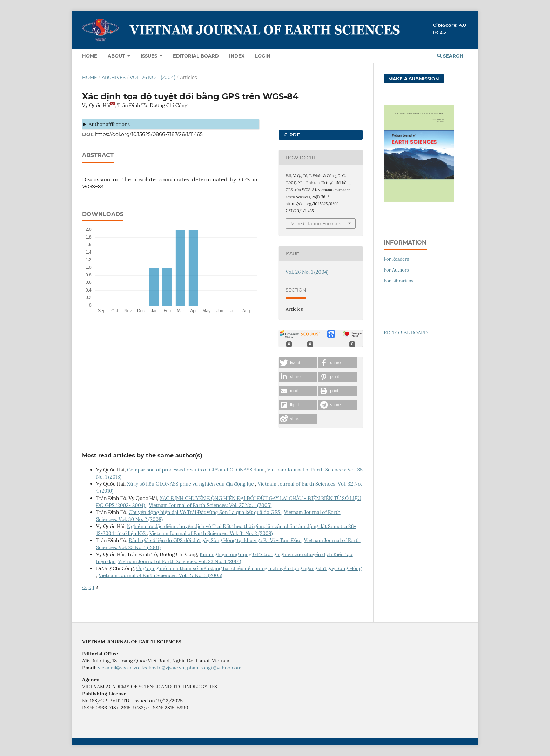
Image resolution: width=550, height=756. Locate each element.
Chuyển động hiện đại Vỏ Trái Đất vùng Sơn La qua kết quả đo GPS (205, 512)
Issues (150, 56)
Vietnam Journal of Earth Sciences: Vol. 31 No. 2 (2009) (211, 533)
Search (450, 56)
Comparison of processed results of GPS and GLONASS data (196, 470)
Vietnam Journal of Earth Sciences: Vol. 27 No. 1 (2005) (210, 505)
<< (85, 587)
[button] (298, 363)
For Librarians (399, 281)
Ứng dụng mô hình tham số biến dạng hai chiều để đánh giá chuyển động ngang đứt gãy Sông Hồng (249, 568)
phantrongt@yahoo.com (214, 668)
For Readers (396, 259)
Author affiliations (109, 124)
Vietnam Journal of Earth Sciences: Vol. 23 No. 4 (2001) (180, 561)
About (117, 56)
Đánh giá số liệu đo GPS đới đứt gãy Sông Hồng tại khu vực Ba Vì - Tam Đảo (215, 540)
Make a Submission (414, 79)
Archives (114, 77)
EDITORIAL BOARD (406, 333)
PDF (294, 135)
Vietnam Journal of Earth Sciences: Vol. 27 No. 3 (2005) (160, 575)
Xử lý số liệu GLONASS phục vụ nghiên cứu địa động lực (191, 484)
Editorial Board (196, 56)
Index (237, 56)
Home (90, 56)
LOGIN (263, 56)
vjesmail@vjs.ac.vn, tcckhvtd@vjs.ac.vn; (142, 668)
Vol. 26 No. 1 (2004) (153, 77)
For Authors (396, 270)
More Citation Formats (316, 223)
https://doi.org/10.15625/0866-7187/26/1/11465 (149, 134)
